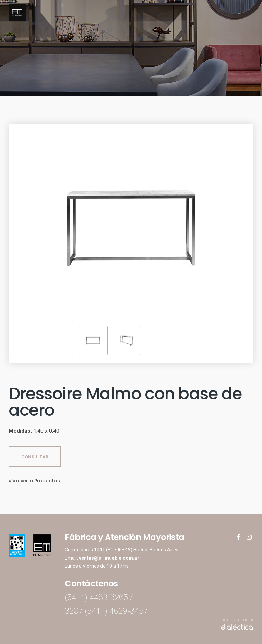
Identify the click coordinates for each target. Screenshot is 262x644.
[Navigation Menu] (250, 13)
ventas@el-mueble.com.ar (109, 558)
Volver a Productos (36, 481)
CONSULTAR (35, 457)
